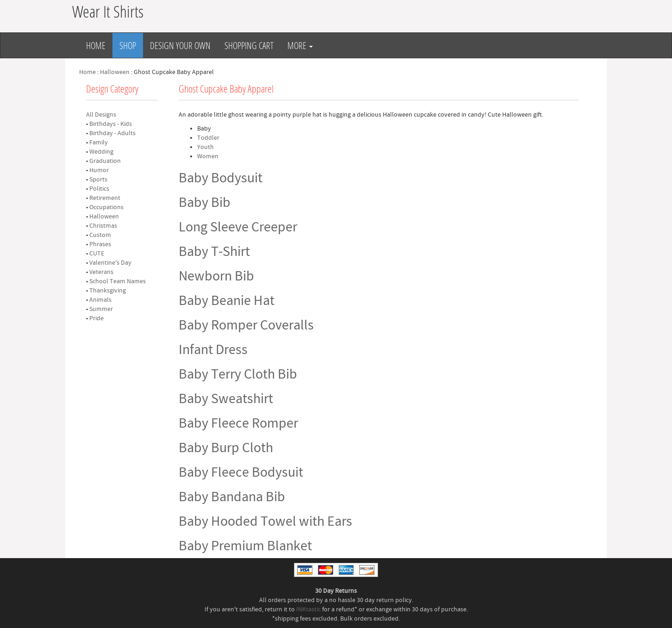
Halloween (115, 72)
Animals (100, 300)
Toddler (208, 138)
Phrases (100, 244)
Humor (99, 170)
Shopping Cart (249, 45)
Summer (101, 309)
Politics (99, 189)
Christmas (103, 226)
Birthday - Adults (112, 133)
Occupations (106, 207)
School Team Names (118, 281)
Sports (98, 180)
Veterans (101, 272)
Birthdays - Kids (111, 124)
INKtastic (308, 609)
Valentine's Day (110, 263)
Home (96, 45)
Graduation (105, 161)
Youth (205, 147)
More (300, 45)
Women (208, 156)
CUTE (97, 254)
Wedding (101, 152)
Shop (128, 45)
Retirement (105, 198)
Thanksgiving (108, 291)
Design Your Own (180, 45)
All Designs (101, 115)
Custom (100, 235)
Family (99, 143)
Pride (96, 318)
